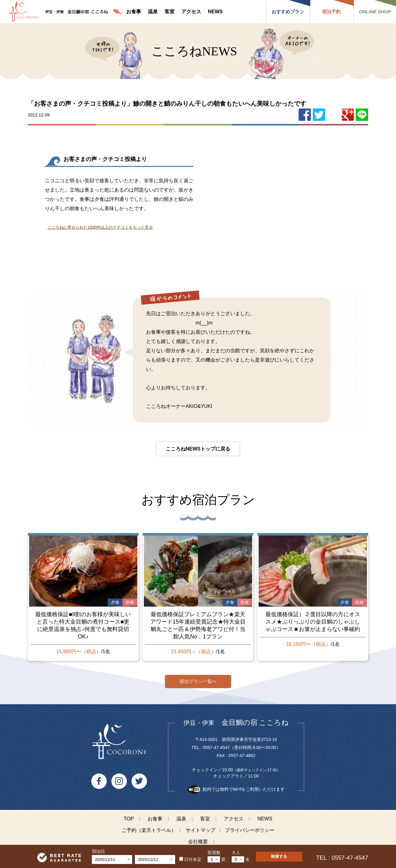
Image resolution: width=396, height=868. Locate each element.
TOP (129, 817)
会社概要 (198, 839)
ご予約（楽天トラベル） (149, 828)
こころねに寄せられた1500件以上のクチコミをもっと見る (100, 227)
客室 (205, 817)
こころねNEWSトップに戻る (198, 449)
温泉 (181, 817)
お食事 (155, 817)
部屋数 (214, 853)
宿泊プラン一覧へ (198, 679)
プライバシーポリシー (250, 828)
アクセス (234, 817)
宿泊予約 (331, 12)
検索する (279, 856)
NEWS (265, 817)
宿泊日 (98, 851)
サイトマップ (200, 828)
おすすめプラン (288, 12)
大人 (236, 853)
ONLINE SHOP (375, 12)
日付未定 (190, 859)
